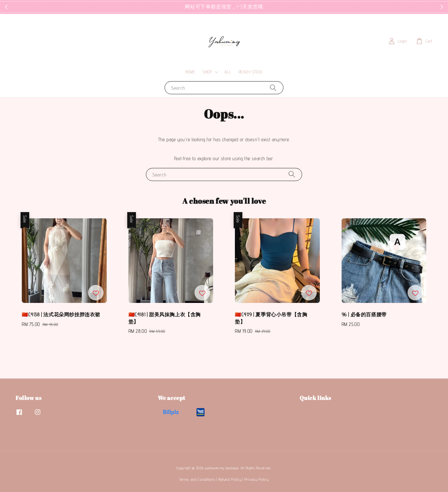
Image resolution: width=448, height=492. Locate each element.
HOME (190, 72)
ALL (228, 72)
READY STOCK (251, 72)
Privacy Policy (257, 479)
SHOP (207, 72)
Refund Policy (230, 479)
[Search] (273, 88)
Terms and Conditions (197, 479)
